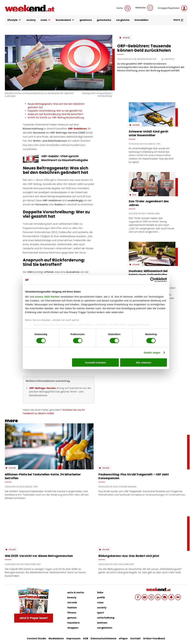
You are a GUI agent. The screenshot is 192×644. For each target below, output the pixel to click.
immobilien (141, 20)
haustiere (74, 623)
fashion (72, 608)
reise (100, 603)
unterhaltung (106, 618)
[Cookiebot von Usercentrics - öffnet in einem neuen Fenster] (153, 280)
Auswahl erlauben (96, 362)
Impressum (73, 638)
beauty (72, 598)
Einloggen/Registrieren (173, 8)
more (179, 20)
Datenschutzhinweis (103, 638)
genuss (72, 618)
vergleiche (123, 20)
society (31, 20)
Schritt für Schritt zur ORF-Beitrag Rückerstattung (56, 118)
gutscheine (104, 20)
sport (101, 613)
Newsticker (144, 8)
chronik (72, 603)
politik (101, 598)
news (46, 20)
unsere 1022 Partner (47, 297)
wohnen (102, 623)
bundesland (65, 20)
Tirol (134, 195)
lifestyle (14, 20)
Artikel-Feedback (154, 638)
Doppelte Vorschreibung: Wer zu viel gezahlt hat (55, 111)
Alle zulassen (144, 362)
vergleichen (105, 628)
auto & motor (76, 592)
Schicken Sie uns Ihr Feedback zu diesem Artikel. (54, 412)
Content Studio (37, 638)
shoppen (73, 628)
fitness (72, 613)
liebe (100, 592)
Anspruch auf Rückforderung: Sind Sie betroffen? (55, 114)
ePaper (123, 638)
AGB (86, 638)
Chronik (126, 38)
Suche (124, 8)
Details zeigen (152, 353)
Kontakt (136, 638)
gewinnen (86, 20)
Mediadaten (56, 638)
